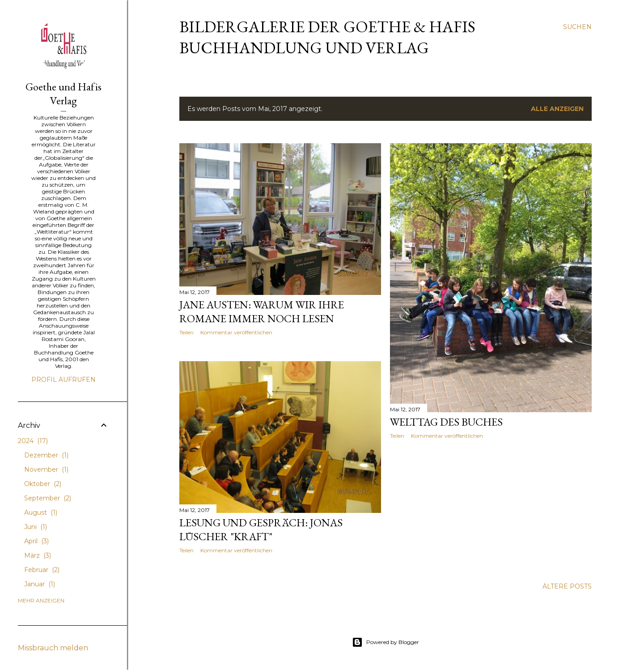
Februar (42, 570)
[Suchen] (577, 27)
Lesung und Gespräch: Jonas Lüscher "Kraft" (261, 529)
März (38, 555)
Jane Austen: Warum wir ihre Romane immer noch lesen (262, 312)
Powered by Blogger (386, 642)
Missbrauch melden (53, 648)
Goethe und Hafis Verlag (64, 94)
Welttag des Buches (446, 422)
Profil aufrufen (64, 380)
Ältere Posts (567, 586)
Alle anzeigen (557, 109)
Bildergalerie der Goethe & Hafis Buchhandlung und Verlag (327, 37)
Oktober (43, 484)
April (36, 541)
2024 (33, 441)
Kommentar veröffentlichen (236, 332)
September (48, 498)
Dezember (46, 455)
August (41, 512)
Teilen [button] (186, 332)
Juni (36, 527)
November (46, 469)
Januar (40, 584)
